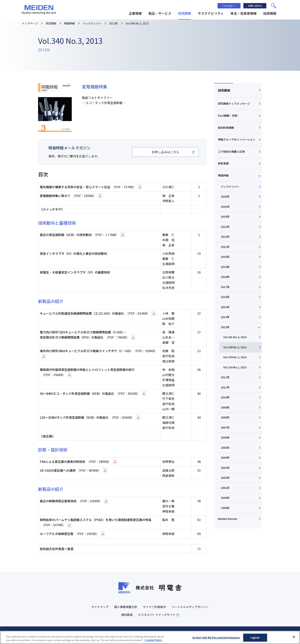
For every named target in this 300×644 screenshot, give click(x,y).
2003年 (225, 469)
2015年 (225, 308)
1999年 (225, 509)
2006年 (225, 438)
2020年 (225, 257)
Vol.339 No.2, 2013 (235, 358)
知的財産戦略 (226, 128)
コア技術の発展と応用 (231, 152)
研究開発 (224, 90)
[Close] (294, 637)
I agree (255, 638)
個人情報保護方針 (126, 607)
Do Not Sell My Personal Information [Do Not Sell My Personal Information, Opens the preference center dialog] (216, 638)
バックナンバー (230, 187)
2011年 (225, 388)
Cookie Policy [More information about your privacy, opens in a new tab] (153, 640)
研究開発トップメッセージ (234, 104)
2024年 (225, 217)
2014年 (225, 318)
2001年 (225, 489)
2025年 (225, 207)
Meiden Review (228, 520)
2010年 (225, 398)
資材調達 (127, 615)
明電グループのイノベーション (237, 140)
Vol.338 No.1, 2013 (235, 368)
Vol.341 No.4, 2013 (235, 338)
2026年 (225, 197)
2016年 (225, 298)
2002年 (225, 479)
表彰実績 (223, 164)
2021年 (225, 247)
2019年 (225, 267)
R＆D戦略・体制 (228, 116)
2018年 (225, 277)
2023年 (225, 227)
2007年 (225, 428)
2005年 (225, 449)
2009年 (225, 408)
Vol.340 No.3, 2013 (235, 348)
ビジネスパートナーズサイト (157, 615)
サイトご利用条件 (154, 607)
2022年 (225, 237)
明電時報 (223, 176)
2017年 (225, 287)
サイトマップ (100, 607)
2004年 (225, 459)
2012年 (225, 378)
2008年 (225, 418)
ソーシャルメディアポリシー (190, 607)
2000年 (225, 499)
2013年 (225, 328)
